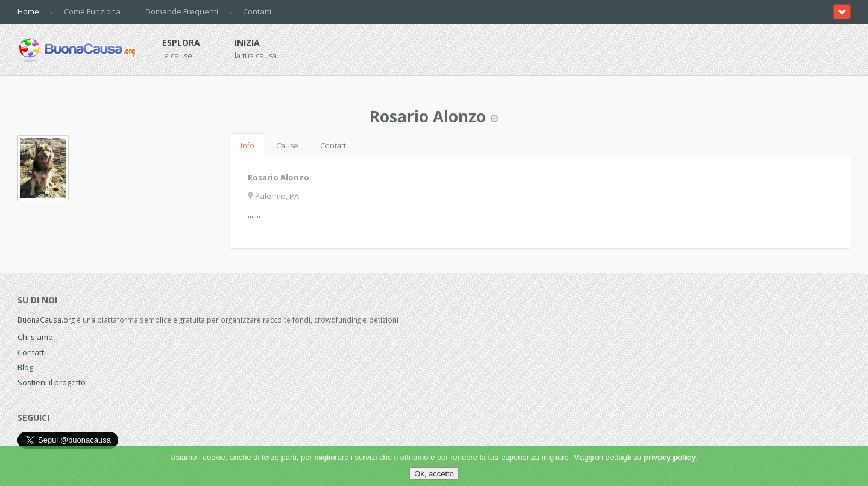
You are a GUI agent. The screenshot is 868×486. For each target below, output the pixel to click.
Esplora (181, 43)
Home (28, 11)
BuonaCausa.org (46, 320)
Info (247, 145)
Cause (287, 145)
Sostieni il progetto (52, 382)
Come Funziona (92, 11)
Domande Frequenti (182, 11)
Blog (25, 367)
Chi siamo (35, 337)
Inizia (247, 43)
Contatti (257, 11)
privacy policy (669, 457)
